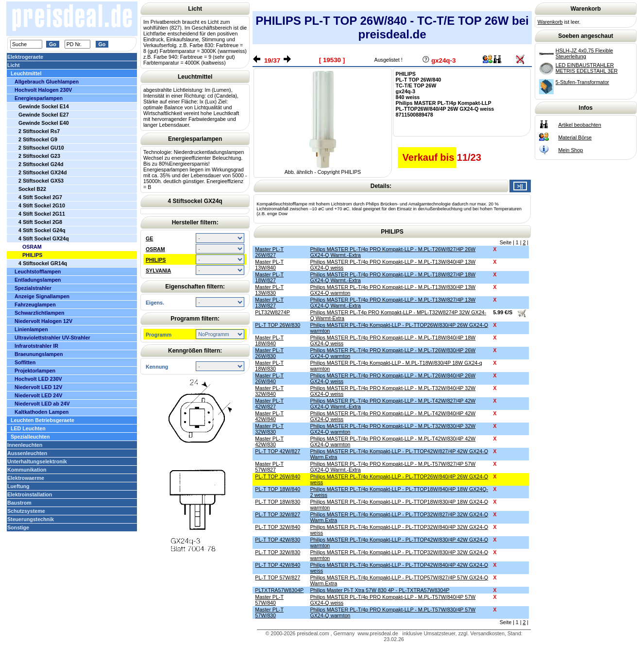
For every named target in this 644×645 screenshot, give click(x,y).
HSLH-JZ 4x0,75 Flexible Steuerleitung (584, 53)
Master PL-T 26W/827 (269, 252)
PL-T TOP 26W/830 (278, 325)
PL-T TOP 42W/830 (278, 540)
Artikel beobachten (579, 125)
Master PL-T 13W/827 (269, 303)
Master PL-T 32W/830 (269, 429)
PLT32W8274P (272, 312)
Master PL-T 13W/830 (269, 290)
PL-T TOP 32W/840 (278, 527)
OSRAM (155, 249)
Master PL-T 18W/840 (269, 340)
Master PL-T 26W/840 (269, 378)
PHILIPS (156, 260)
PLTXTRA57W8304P (279, 590)
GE (149, 238)
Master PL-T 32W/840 (269, 391)
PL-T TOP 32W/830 (278, 552)
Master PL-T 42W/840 (269, 416)
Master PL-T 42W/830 (269, 441)
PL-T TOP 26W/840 (278, 476)
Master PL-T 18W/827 (269, 277)
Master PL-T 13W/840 (269, 265)
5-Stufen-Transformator (582, 82)
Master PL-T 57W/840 (269, 600)
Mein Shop (570, 150)
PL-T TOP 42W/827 (278, 451)
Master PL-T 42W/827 (269, 404)
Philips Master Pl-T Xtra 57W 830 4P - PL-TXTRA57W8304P (380, 590)
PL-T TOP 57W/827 (278, 577)
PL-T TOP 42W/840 (278, 565)
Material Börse (575, 137)
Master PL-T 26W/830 (269, 353)
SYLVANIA (158, 271)
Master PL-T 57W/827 (269, 467)
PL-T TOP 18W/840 (278, 489)
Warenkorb (550, 22)
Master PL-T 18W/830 (269, 366)
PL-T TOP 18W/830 (278, 502)
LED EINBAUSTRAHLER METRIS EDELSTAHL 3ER (587, 68)
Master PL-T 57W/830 (269, 612)
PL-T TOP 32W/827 (278, 514)
